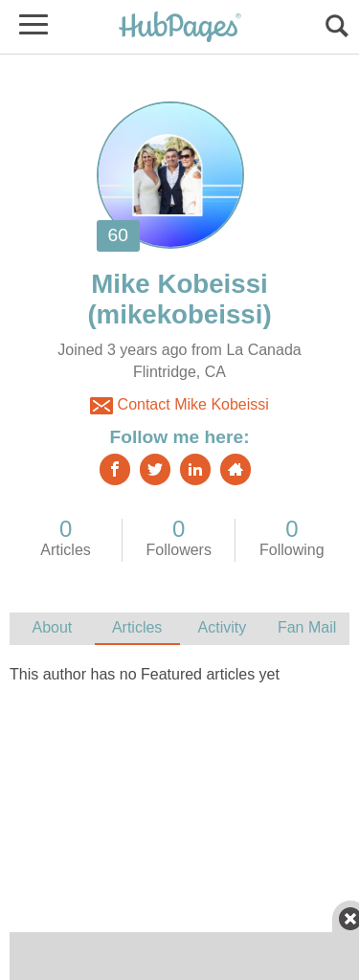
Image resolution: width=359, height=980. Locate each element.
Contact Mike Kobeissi (179, 406)
